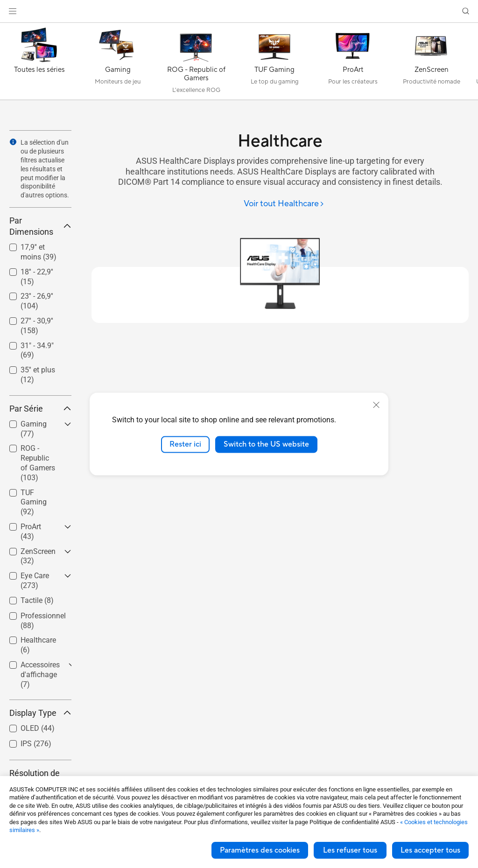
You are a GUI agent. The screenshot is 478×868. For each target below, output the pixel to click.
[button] (13, 11)
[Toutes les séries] (39, 63)
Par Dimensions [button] (40, 226)
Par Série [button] (40, 409)
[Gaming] (118, 63)
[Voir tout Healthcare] (284, 204)
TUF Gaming (34, 502)
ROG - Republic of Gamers (38, 463)
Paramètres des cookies (260, 850)
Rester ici (185, 444)
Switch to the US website (266, 444)
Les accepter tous (430, 850)
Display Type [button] (40, 713)
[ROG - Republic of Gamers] (196, 63)
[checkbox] (37, 463)
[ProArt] (353, 63)
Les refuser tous (350, 850)
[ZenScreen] (431, 63)
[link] (239, 11)
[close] (376, 405)
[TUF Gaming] (274, 63)
